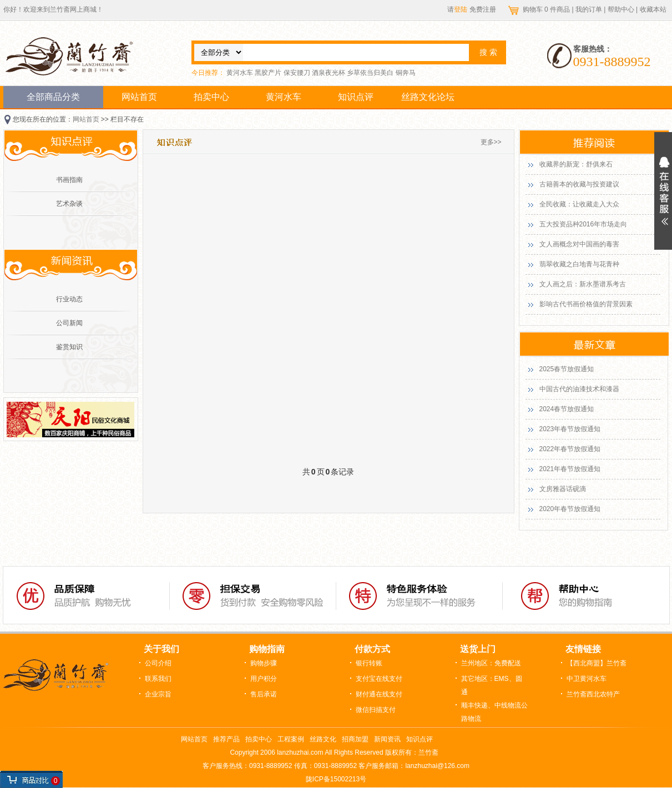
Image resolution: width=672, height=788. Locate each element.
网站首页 (139, 97)
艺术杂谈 (69, 204)
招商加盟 (355, 739)
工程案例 (291, 739)
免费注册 (483, 9)
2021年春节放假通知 (570, 469)
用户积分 (264, 679)
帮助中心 (621, 9)
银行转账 (369, 663)
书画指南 (69, 180)
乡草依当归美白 (370, 73)
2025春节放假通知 (567, 369)
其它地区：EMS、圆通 (492, 685)
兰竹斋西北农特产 (593, 694)
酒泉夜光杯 (329, 73)
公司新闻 (69, 323)
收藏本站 (653, 9)
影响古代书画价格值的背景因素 (586, 304)
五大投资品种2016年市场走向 (583, 224)
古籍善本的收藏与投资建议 (579, 184)
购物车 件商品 (547, 9)
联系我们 (158, 679)
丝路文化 (323, 739)
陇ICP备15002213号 (336, 779)
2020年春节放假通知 (570, 509)
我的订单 (589, 9)
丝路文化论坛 (428, 97)
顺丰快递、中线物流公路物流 (494, 712)
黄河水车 (240, 73)
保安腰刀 (297, 73)
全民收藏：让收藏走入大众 (579, 204)
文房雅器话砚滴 (563, 489)
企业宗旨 (158, 694)
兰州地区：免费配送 (491, 663)
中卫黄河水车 (587, 679)
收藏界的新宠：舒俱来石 (576, 164)
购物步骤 (264, 663)
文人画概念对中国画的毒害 (579, 244)
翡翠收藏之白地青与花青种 (579, 264)
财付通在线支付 (379, 694)
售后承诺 (264, 694)
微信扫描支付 (376, 710)
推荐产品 (226, 739)
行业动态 (69, 299)
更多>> (491, 142)
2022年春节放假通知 (570, 449)
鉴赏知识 (69, 347)
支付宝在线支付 (379, 679)
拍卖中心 (211, 97)
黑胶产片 (268, 73)
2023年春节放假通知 (570, 429)
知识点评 (356, 97)
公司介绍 (158, 663)
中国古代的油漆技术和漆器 (579, 389)
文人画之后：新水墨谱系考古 (583, 284)
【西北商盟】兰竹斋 (597, 663)
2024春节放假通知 (567, 409)
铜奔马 (406, 73)
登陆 (461, 9)
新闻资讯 (387, 739)
